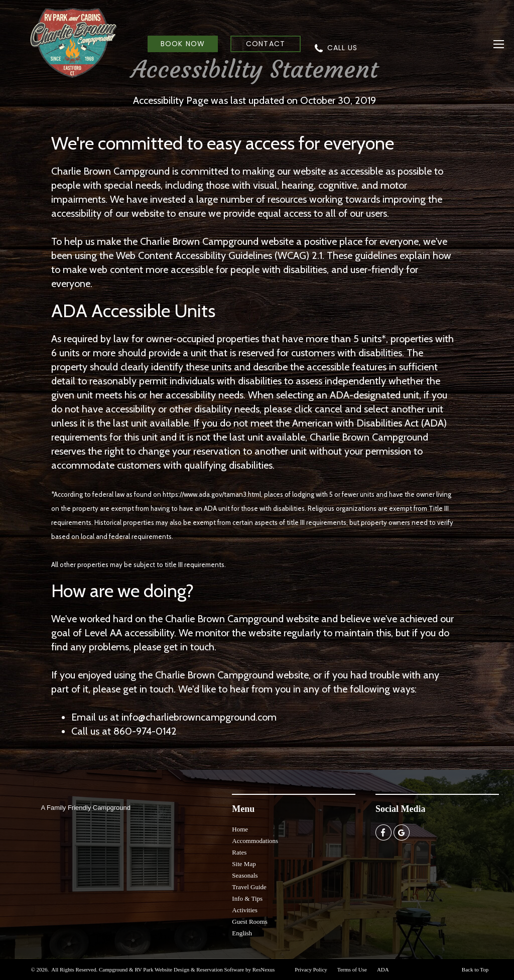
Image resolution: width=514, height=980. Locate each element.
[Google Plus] (402, 832)
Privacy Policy (311, 969)
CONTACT (265, 44)
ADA (383, 969)
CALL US (342, 48)
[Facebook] (383, 832)
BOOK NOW (182, 44)
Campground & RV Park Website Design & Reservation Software (171, 969)
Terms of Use (352, 969)
